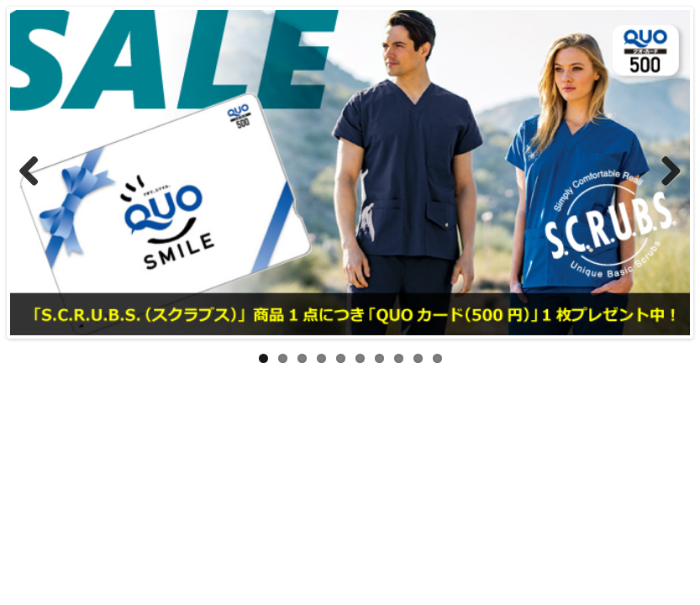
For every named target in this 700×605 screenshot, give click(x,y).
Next (665, 172)
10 (437, 358)
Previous (35, 172)
